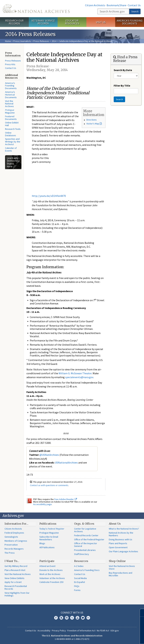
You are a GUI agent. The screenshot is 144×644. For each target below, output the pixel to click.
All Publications (47, 547)
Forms (77, 590)
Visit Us (101, 22)
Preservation (11, 545)
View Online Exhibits (14, 578)
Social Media (80, 578)
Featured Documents (11, 118)
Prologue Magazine (49, 533)
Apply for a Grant (13, 582)
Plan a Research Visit (15, 570)
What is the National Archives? (124, 529)
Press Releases (41, 41)
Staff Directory (82, 554)
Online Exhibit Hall (12, 124)
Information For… (16, 524)
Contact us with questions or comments (49, 485)
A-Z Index (79, 566)
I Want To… (12, 561)
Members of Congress (16, 541)
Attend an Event (47, 566)
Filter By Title (122, 86)
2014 (54, 41)
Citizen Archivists (95, 5)
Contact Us (134, 5)
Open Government (118, 547)
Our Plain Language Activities (123, 551)
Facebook (56, 618)
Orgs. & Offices (84, 524)
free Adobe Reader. (66, 499)
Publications (48, 524)
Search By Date (123, 70)
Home (8, 41)
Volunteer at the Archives (52, 578)
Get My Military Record (16, 566)
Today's (52, 529)
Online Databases (11, 134)
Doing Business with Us (121, 539)
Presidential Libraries (85, 550)
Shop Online (117, 561)
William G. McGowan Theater (75, 373)
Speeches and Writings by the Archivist (13, 142)
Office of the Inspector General (86, 545)
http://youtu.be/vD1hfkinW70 (49, 196)
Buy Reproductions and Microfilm (121, 574)
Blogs (42, 543)
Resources (81, 561)
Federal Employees (14, 533)
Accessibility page (42, 504)
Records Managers (14, 549)
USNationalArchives (66, 463)
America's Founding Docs (87, 570)
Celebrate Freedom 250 (51, 582)
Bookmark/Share (116, 5)
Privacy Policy (59, 631)
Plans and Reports (118, 543)
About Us (115, 524)
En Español (79, 582)
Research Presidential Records (16, 587)
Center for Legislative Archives (85, 530)
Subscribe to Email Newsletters (49, 538)
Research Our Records (14, 22)
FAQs (77, 586)
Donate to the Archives (51, 570)
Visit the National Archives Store (122, 567)
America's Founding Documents (130, 22)
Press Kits (10, 64)
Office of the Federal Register (89, 539)
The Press (10, 553)
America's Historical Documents (11, 95)
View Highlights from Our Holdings (17, 594)
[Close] (140, 613)
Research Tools (13, 129)
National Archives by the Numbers (121, 534)
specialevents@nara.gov (79, 377)
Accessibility (44, 631)
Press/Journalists (22, 41)
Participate (47, 561)
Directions (92, 120)
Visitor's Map (93, 124)
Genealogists (11, 537)
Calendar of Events (11, 149)
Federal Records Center (86, 535)
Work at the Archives (50, 574)
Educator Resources (72, 22)
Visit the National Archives (9, 104)
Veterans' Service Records (43, 22)
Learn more (114, 638)
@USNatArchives (49, 455)
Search (135, 11)
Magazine (10, 111)
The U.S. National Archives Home (36, 9)
